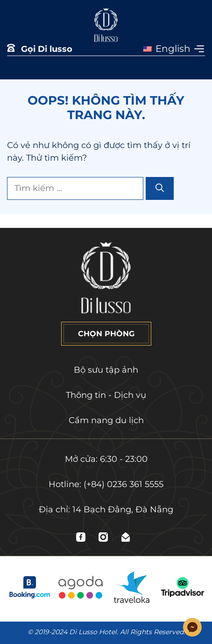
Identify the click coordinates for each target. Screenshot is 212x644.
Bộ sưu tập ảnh (106, 370)
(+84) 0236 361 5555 (124, 484)
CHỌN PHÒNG (106, 334)
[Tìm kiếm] (160, 188)
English (167, 49)
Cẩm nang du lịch (106, 420)
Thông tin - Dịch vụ (106, 395)
